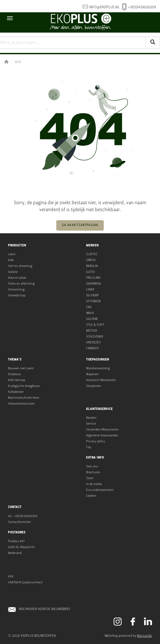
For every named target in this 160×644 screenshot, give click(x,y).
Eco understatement (100, 490)
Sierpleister (94, 386)
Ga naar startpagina (80, 225)
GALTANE (92, 319)
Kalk (11, 260)
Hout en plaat (17, 278)
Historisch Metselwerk (101, 380)
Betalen (91, 418)
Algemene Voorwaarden (102, 436)
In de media (94, 484)
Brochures (93, 472)
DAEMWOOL (94, 284)
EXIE (89, 307)
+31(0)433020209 (139, 7)
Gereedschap (17, 296)
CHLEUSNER (95, 337)
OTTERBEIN (93, 301)
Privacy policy (96, 441)
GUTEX (90, 272)
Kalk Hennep (17, 380)
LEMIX (90, 290)
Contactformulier (19, 522)
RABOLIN (92, 266)
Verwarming (16, 290)
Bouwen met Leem (21, 368)
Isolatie (13, 272)
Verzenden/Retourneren (102, 430)
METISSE (92, 331)
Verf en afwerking (20, 266)
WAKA (90, 313)
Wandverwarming (98, 368)
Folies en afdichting (21, 284)
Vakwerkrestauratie (21, 404)
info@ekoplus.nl (101, 7)
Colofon (91, 496)
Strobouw (14, 374)
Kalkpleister (16, 392)
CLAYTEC (92, 254)
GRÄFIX (91, 260)
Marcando (145, 636)
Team (90, 478)
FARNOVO (92, 348)
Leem (12, 254)
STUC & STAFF (95, 325)
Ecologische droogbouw (24, 386)
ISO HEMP (93, 296)
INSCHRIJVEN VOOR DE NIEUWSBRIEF (45, 609)
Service (91, 424)
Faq (89, 447)
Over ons (92, 467)
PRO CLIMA (93, 278)
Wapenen (92, 374)
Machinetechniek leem (24, 398)
